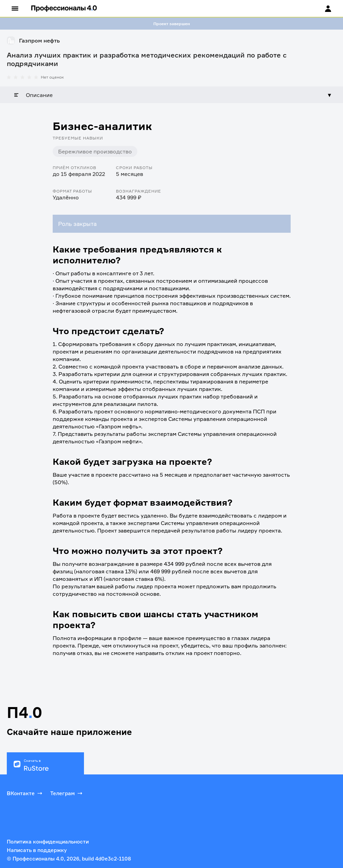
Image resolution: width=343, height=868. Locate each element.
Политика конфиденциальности (48, 842)
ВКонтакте (25, 793)
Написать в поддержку (37, 850)
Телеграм (67, 793)
